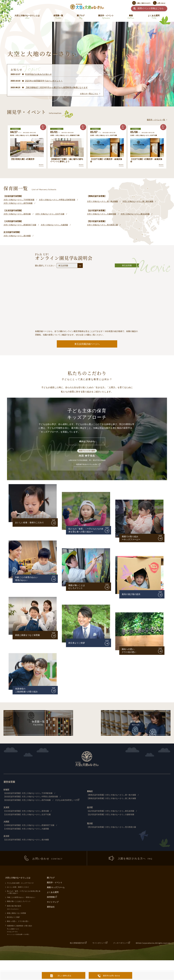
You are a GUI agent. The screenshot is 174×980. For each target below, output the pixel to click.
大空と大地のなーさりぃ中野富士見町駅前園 (60, 200)
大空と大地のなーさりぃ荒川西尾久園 (103, 225)
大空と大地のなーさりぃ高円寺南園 (19, 203)
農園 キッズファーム (56, 888)
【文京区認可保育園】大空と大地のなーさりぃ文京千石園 (29, 815)
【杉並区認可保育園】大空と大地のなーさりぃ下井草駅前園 (30, 793)
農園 (131, 17)
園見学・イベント (106, 17)
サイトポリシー (97, 944)
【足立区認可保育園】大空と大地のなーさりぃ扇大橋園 (28, 840)
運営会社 (51, 907)
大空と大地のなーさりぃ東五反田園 (138, 214)
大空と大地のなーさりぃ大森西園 (57, 225)
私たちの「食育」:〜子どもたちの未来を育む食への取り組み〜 (24, 893)
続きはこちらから (87, 442)
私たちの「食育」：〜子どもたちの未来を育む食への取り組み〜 (86, 531)
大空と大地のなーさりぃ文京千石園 (53, 214)
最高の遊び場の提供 (132, 595)
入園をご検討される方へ (144, 3)
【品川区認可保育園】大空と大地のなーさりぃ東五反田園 (112, 811)
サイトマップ (53, 902)
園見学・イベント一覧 (155, 120)
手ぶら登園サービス (13, 930)
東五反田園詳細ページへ (87, 344)
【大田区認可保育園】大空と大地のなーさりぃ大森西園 (28, 829)
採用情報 (136, 724)
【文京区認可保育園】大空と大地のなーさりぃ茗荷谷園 (28, 811)
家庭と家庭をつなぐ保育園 (28, 636)
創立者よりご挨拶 (77, 643)
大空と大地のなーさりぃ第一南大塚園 (103, 201)
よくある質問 (154, 17)
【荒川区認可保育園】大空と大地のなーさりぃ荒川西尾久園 (113, 827)
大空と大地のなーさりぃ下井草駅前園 (20, 200)
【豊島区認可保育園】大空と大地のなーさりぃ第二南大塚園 (113, 799)
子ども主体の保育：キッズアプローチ (20, 884)
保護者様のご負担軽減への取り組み (27, 691)
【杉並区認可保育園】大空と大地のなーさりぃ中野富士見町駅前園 (33, 797)
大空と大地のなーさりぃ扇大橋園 (18, 236)
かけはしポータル (12, 933)
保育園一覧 (58, 17)
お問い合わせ (161, 3)
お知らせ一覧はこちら (88, 94)
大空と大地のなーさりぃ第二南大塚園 (141, 201)
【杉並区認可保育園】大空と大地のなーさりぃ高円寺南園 (29, 800)
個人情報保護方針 (74, 944)
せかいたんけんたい (13, 910)
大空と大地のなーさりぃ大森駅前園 (102, 214)
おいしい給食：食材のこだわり (30, 523)
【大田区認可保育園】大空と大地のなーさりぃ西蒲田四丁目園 (31, 826)
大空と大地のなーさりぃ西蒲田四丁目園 (21, 225)
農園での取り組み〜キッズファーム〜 (132, 538)
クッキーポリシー (120, 944)
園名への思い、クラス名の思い (129, 651)
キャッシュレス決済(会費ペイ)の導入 (18, 935)
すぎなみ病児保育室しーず (70, 800)
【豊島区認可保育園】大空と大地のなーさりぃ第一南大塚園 (113, 795)
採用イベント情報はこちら (151, 8)
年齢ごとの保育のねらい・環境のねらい (21, 898)
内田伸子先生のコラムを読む (87, 465)
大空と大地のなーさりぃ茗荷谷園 (18, 214)
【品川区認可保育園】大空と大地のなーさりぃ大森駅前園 (112, 815)
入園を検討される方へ (130, 859)
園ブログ (81, 17)
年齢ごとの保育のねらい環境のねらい (27, 579)
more (41, 165)
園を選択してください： (59, 265)
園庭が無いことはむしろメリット (77, 587)
